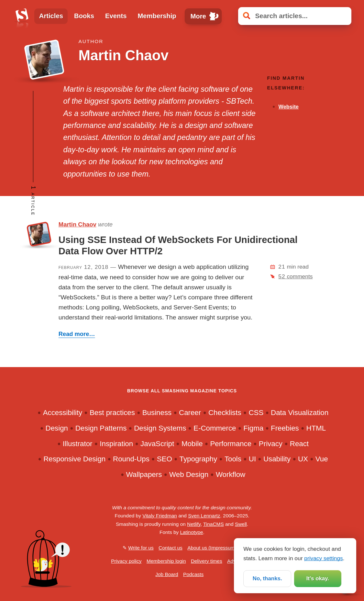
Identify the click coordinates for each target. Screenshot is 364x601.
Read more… (77, 334)
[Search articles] (295, 16)
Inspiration (116, 444)
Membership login (166, 561)
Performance (231, 444)
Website (288, 107)
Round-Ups (131, 459)
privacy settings (324, 558)
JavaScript (157, 444)
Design (57, 428)
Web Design (189, 474)
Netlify (194, 524)
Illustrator (78, 444)
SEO (165, 459)
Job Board (167, 574)
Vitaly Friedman (160, 516)
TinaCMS (214, 524)
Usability (277, 459)
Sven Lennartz (204, 516)
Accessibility (63, 413)
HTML (316, 428)
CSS (256, 413)
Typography (199, 459)
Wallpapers (144, 474)
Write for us (141, 548)
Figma (253, 428)
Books (84, 16)
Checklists (225, 413)
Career (190, 413)
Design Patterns (101, 428)
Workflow (231, 474)
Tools (233, 459)
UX (303, 459)
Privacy (271, 444)
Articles (51, 16)
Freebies (285, 428)
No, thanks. (267, 578)
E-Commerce (215, 428)
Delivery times (207, 561)
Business (157, 413)
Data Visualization (300, 413)
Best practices (112, 413)
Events (116, 16)
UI (252, 459)
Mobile (192, 444)
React (299, 444)
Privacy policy (126, 561)
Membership (157, 16)
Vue (322, 459)
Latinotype (191, 532)
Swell (241, 524)
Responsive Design (74, 459)
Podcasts (193, 574)
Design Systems (160, 428)
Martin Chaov (77, 224)
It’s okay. (317, 578)
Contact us (171, 548)
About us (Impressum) (212, 548)
